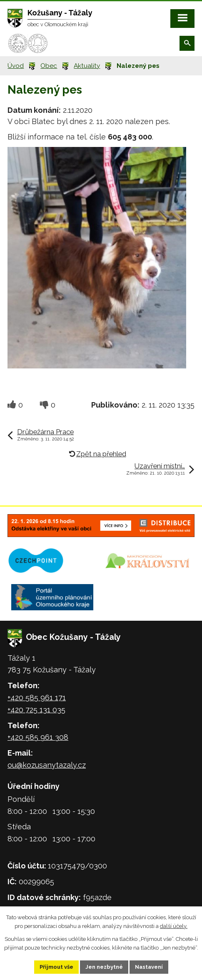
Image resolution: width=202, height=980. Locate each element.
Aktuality (87, 66)
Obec (49, 66)
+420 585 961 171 (37, 698)
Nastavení (149, 967)
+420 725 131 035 (36, 710)
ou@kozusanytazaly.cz (47, 765)
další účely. (174, 926)
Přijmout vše (56, 967)
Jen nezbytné (104, 967)
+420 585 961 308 (38, 737)
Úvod (16, 66)
